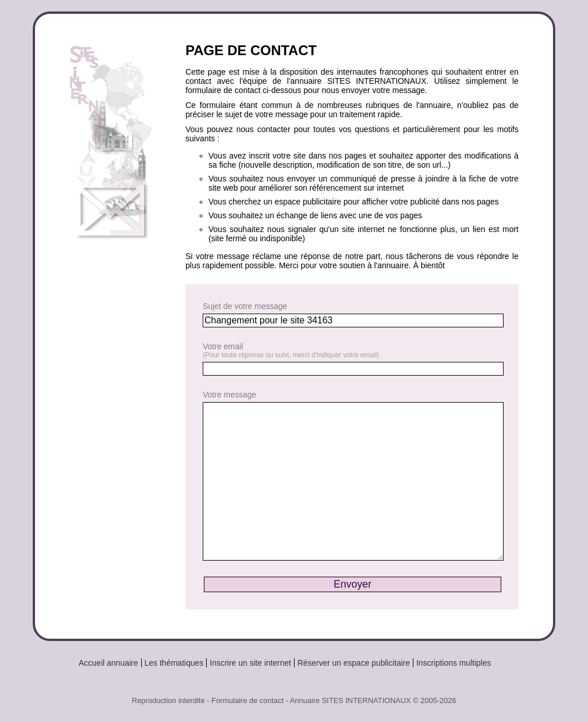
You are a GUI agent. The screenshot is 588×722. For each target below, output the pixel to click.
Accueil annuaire (109, 663)
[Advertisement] (115, 438)
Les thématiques (174, 663)
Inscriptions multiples (454, 663)
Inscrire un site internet (250, 663)
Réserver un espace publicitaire (354, 663)
